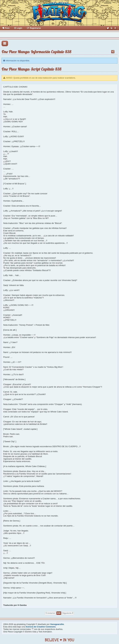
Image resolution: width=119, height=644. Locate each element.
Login (19, 28)
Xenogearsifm (57, 624)
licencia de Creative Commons (41, 627)
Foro (7, 28)
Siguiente (67, 613)
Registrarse (35, 28)
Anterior (51, 613)
